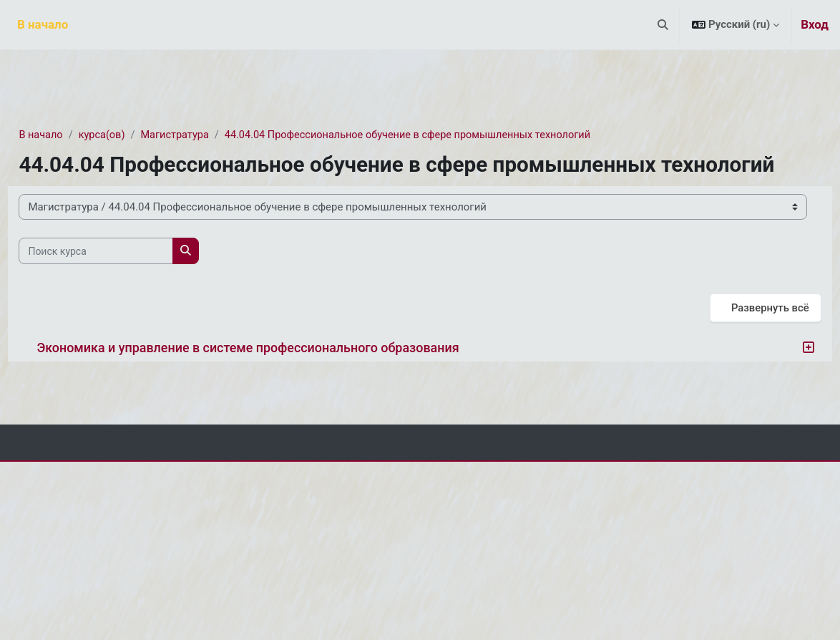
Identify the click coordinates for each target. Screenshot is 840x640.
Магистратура (211, 135)
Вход (815, 24)
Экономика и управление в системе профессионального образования (280, 374)
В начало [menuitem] (43, 24)
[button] (663, 25)
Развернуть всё (738, 334)
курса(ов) (136, 135)
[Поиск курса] (128, 277)
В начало (73, 135)
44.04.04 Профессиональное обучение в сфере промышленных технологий (451, 135)
